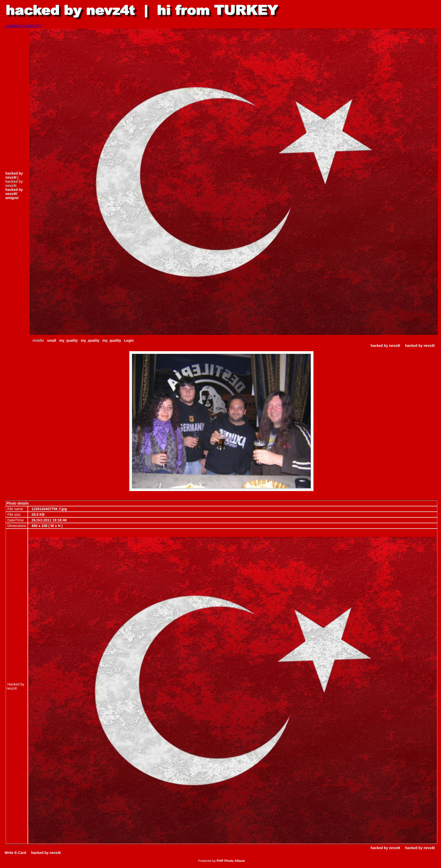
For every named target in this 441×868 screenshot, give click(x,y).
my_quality (68, 340)
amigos (12, 198)
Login (129, 340)
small (52, 340)
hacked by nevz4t (14, 175)
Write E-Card (15, 853)
